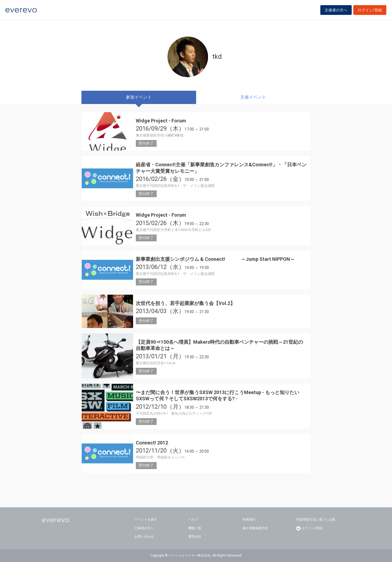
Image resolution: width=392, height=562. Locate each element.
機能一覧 (195, 528)
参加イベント (139, 97)
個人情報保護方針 (255, 528)
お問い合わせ (144, 537)
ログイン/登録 (370, 11)
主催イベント (253, 97)
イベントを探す (146, 519)
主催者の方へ (336, 11)
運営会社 (195, 537)
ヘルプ (193, 519)
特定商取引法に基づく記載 (316, 519)
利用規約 (249, 519)
